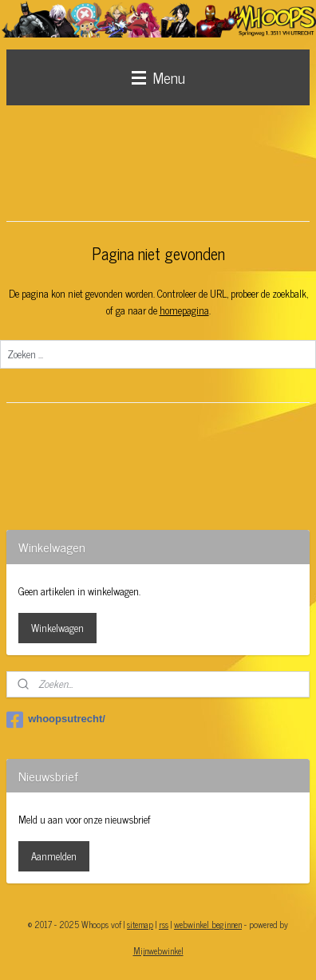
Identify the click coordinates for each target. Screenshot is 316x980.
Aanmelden (54, 856)
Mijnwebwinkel (158, 950)
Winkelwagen (57, 628)
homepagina (184, 310)
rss (164, 924)
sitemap (140, 924)
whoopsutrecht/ (56, 720)
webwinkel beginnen (208, 924)
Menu (158, 77)
